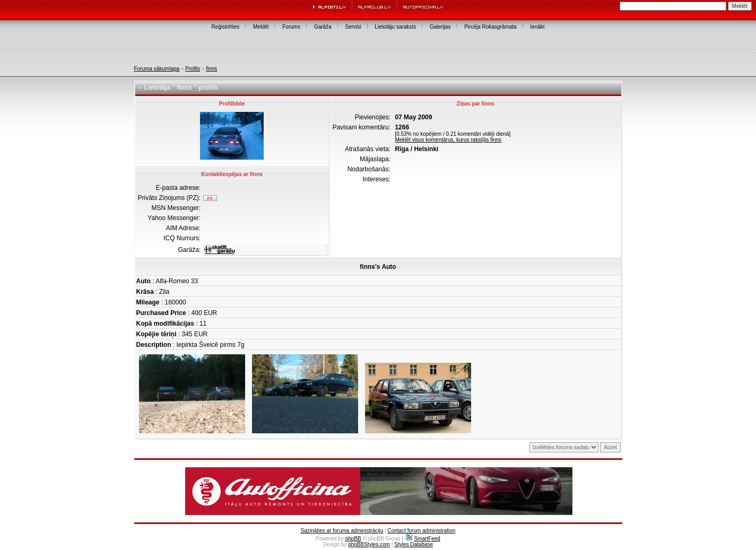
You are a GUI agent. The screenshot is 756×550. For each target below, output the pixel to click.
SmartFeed (423, 539)
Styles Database (414, 544)
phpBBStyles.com (369, 544)
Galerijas (440, 27)
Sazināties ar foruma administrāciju (342, 531)
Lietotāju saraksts (395, 27)
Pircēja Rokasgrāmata (490, 27)
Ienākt (537, 27)
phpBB (353, 539)
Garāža (323, 27)
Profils (193, 69)
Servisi (353, 27)
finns (211, 69)
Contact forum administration (421, 531)
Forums (291, 27)
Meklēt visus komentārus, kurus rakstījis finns (448, 140)
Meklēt (261, 27)
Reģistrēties (225, 27)
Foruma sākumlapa (157, 69)
